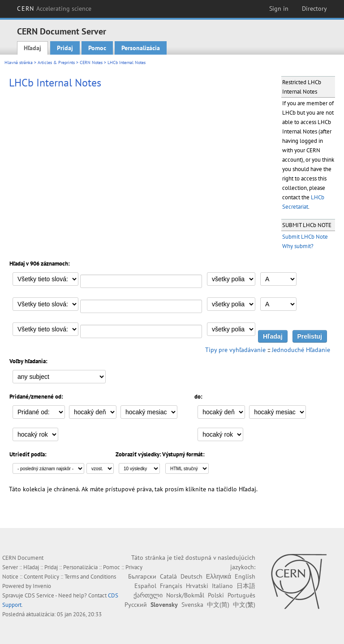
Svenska (192, 605)
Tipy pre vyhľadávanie (235, 350)
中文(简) (218, 605)
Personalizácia (141, 48)
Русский (136, 605)
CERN (54, 9)
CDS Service (39, 595)
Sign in (279, 9)
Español (145, 586)
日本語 (246, 586)
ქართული (148, 595)
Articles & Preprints (56, 62)
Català (168, 576)
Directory (314, 9)
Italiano (222, 586)
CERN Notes (91, 62)
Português (241, 595)
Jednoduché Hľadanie (301, 350)
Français (171, 586)
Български (142, 576)
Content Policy (41, 577)
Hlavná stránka (19, 62)
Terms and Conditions (90, 577)
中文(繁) (244, 605)
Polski (216, 595)
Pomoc (97, 48)
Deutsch (191, 576)
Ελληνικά (219, 576)
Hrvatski (197, 586)
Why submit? (298, 246)
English (245, 576)
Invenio (42, 586)
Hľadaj (32, 48)
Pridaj (65, 48)
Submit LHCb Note (305, 237)
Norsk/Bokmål (185, 595)
